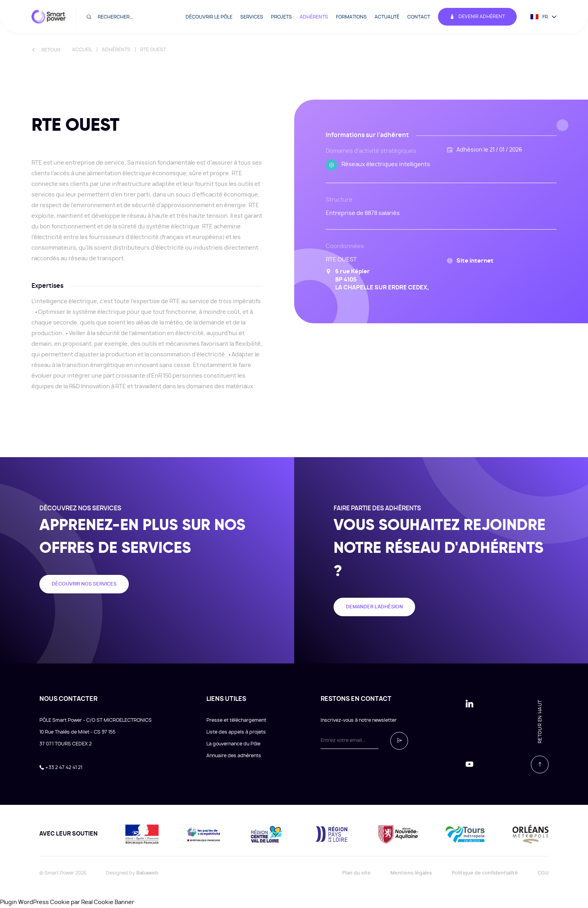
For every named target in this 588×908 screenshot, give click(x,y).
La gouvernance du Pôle (233, 744)
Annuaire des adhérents (234, 756)
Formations (351, 17)
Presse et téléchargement (236, 720)
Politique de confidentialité (485, 873)
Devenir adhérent (477, 17)
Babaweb (147, 873)
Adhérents (314, 17)
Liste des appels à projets (236, 732)
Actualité (387, 17)
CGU (543, 873)
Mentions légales (411, 873)
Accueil (82, 50)
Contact (419, 17)
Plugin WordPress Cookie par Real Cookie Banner (67, 902)
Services (252, 17)
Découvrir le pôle (209, 17)
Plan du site (356, 873)
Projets (281, 17)
